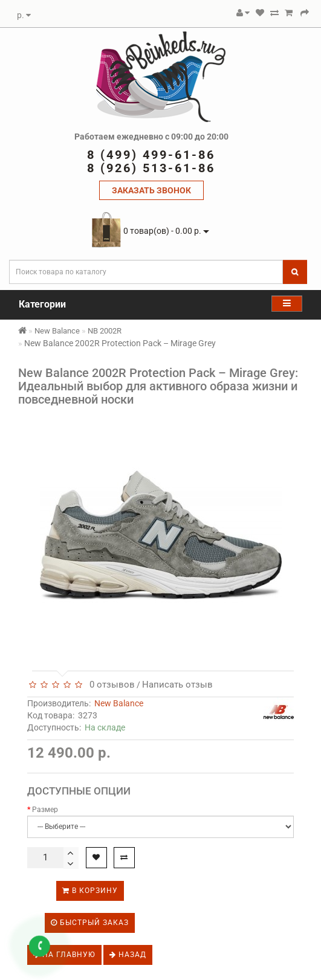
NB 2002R (105, 331)
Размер (45, 810)
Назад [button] (128, 955)
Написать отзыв (177, 685)
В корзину (90, 891)
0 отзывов (110, 685)
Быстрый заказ (90, 923)
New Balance (57, 331)
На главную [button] (64, 955)
